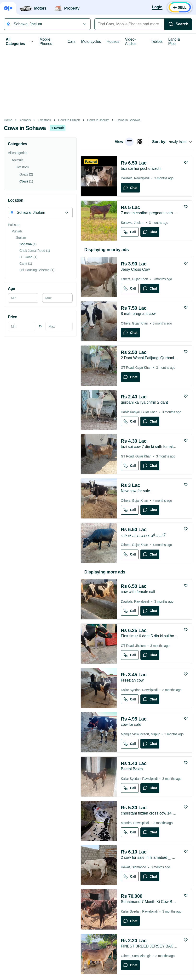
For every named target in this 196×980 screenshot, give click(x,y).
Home (8, 120)
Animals (25, 120)
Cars (72, 41)
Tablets (157, 41)
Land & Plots (174, 41)
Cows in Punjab (69, 120)
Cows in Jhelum (98, 120)
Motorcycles (91, 41)
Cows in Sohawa (128, 120)
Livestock (44, 120)
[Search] (178, 24)
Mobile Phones (46, 41)
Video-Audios (131, 41)
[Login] (157, 7)
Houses (113, 41)
